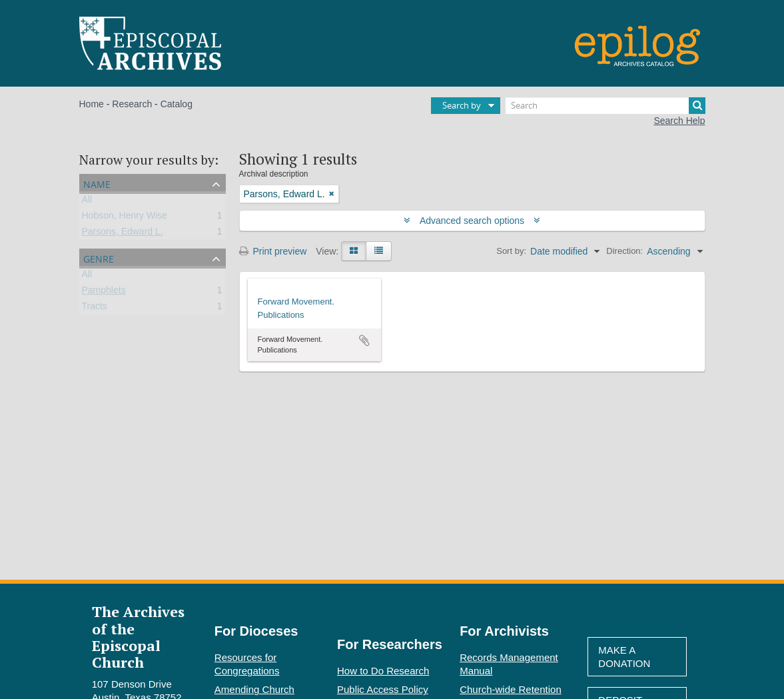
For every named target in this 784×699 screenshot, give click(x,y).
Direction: (624, 251)
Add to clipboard (364, 341)
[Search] (605, 106)
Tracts (95, 309)
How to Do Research (383, 671)
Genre (99, 258)
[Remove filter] (332, 194)
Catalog (177, 104)
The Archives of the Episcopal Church (138, 637)
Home (92, 104)
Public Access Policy (383, 689)
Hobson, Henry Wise (125, 218)
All (87, 202)
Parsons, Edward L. (123, 234)
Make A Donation (624, 657)
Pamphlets (104, 293)
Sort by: (511, 251)
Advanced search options (472, 221)
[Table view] (379, 251)
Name (97, 183)
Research (132, 104)
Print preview (273, 251)
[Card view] (354, 251)
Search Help (679, 121)
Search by (462, 105)
